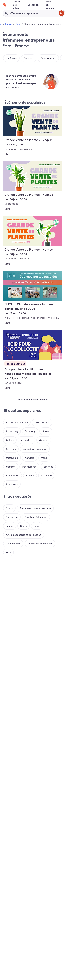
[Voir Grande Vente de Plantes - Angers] (32, 121)
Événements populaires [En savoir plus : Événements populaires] (25, 102)
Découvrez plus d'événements (32, 399)
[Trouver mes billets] (16, 5)
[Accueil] (4, 5)
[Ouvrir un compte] (50, 5)
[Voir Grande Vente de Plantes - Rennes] (32, 176)
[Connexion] (33, 5)
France (9, 24)
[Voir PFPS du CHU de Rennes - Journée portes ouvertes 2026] (32, 286)
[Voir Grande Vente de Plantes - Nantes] (32, 231)
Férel (18, 24)
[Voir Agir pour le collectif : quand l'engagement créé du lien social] (32, 345)
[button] (11, 58)
